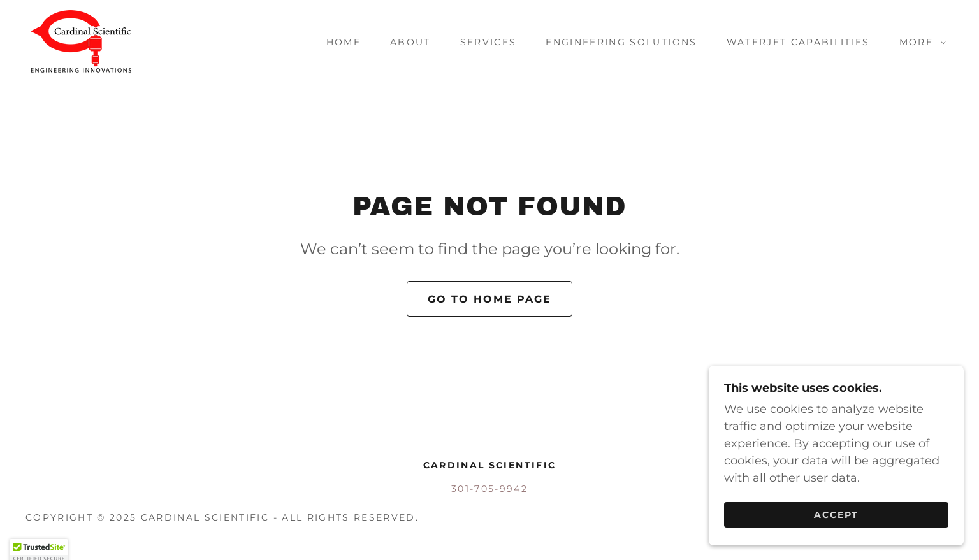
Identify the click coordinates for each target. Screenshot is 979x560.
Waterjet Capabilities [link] (798, 42)
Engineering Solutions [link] (621, 42)
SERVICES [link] (489, 42)
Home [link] (344, 42)
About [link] (410, 42)
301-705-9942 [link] (489, 489)
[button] (919, 42)
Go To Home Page (489, 299)
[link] (82, 41)
